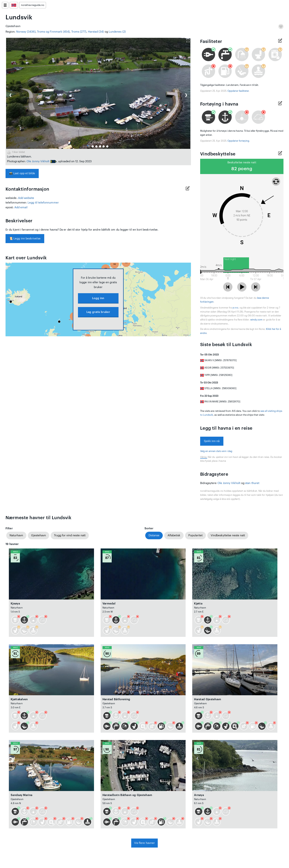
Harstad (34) (96, 32)
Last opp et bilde (22, 173)
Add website (26, 198)
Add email (21, 207)
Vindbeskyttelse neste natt (228, 535)
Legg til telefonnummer (43, 203)
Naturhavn (16, 535)
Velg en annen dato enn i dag (216, 451)
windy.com (256, 320)
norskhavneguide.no (33, 5)
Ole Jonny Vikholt (38, 161)
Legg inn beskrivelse (25, 239)
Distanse (154, 535)
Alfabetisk (174, 535)
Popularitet (195, 535)
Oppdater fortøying (238, 141)
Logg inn (98, 298)
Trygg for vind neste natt (70, 535)
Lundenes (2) (117, 32)
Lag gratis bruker (98, 312)
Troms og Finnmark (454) (53, 32)
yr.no (235, 308)
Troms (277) (79, 32)
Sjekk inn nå (212, 441)
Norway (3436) (26, 32)
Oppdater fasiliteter (238, 91)
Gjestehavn (39, 535)
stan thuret (252, 483)
